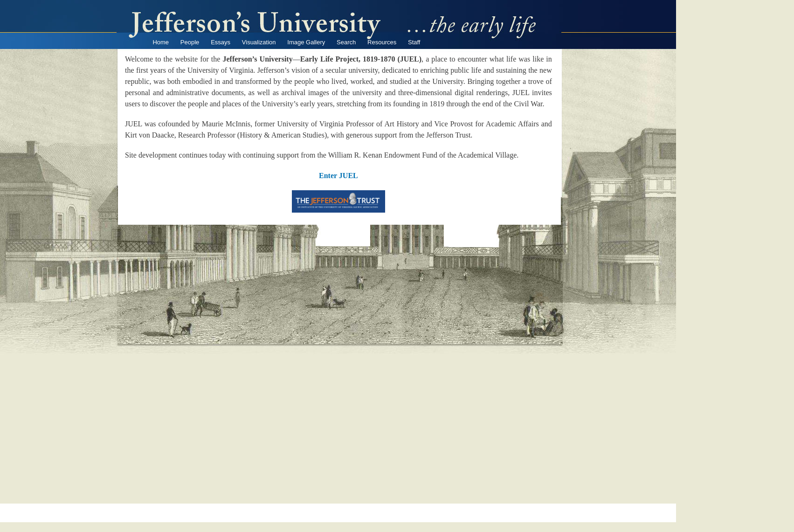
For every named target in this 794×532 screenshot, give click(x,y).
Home (161, 42)
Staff (414, 42)
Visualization (259, 42)
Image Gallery (306, 42)
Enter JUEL (338, 176)
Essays (221, 42)
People (190, 42)
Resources (382, 42)
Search (346, 42)
